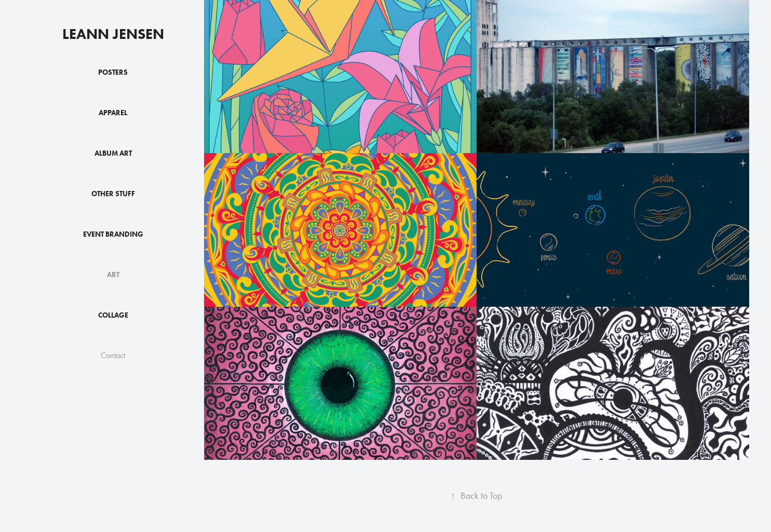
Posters (113, 72)
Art (113, 275)
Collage (113, 315)
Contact (113, 355)
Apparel (113, 113)
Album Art (113, 153)
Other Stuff (113, 194)
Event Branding (113, 234)
